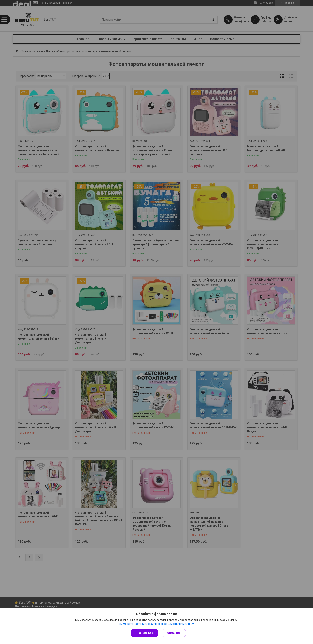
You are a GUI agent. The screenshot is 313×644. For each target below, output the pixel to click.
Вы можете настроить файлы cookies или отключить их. (155, 624)
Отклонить (174, 633)
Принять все (145, 633)
